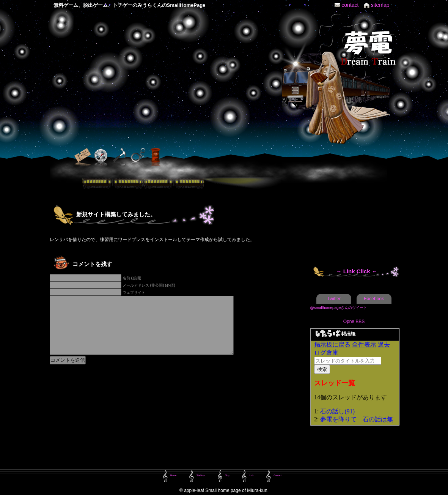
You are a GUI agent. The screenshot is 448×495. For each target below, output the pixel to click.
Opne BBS (354, 322)
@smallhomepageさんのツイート (339, 308)
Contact (277, 475)
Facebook (374, 299)
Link (251, 475)
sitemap (380, 5)
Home (173, 475)
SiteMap (201, 475)
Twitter (334, 299)
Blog (227, 475)
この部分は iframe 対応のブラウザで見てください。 (355, 377)
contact (350, 5)
